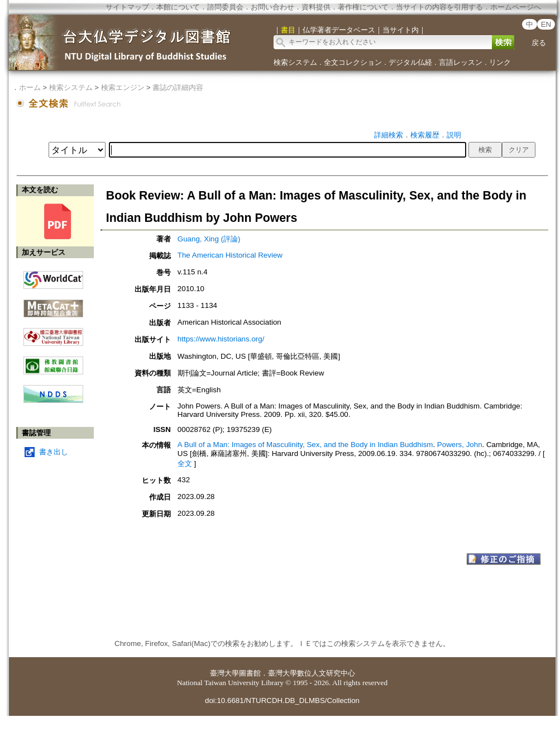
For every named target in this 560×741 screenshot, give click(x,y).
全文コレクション (353, 62)
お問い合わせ (272, 7)
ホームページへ (516, 7)
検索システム (295, 62)
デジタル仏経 (410, 62)
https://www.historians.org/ (221, 339)
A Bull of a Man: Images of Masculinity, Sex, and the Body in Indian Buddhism (305, 445)
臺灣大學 (224, 673)
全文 (185, 464)
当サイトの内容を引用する (439, 7)
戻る (539, 43)
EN (546, 24)
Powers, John (460, 445)
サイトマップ (127, 7)
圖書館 (250, 673)
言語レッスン (461, 62)
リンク (500, 62)
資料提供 (316, 7)
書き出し (54, 452)
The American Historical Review (230, 255)
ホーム (30, 87)
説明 (454, 135)
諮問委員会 (225, 7)
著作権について (363, 7)
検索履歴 (425, 135)
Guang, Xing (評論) (209, 239)
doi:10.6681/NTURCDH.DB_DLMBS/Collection (282, 700)
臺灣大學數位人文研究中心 (312, 673)
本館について (178, 7)
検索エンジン (123, 87)
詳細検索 (389, 135)
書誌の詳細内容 (178, 87)
